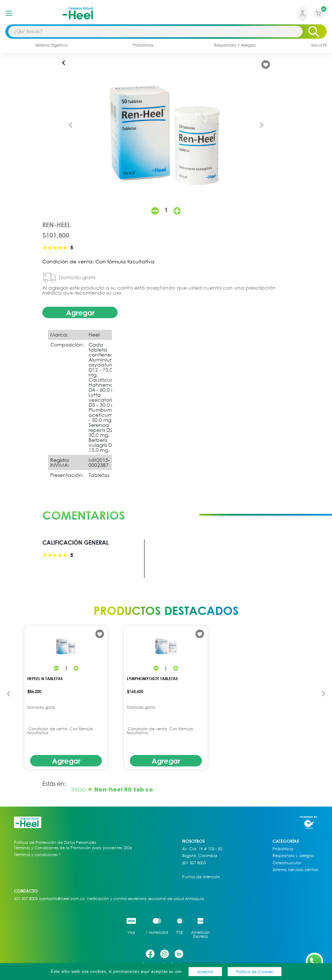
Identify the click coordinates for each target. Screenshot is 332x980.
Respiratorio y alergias (293, 856)
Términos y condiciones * (37, 855)
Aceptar (205, 972)
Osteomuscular (287, 863)
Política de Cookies (255, 972)
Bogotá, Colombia (200, 856)
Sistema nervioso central (295, 870)
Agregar (80, 312)
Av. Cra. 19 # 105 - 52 (202, 849)
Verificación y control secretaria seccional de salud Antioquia (145, 899)
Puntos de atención (201, 877)
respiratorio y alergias (235, 45)
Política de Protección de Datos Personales (55, 842)
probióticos (143, 45)
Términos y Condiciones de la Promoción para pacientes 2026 (73, 848)
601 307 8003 (194, 863)
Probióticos (283, 849)
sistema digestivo (51, 45)
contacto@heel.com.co (62, 899)
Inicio (79, 789)
